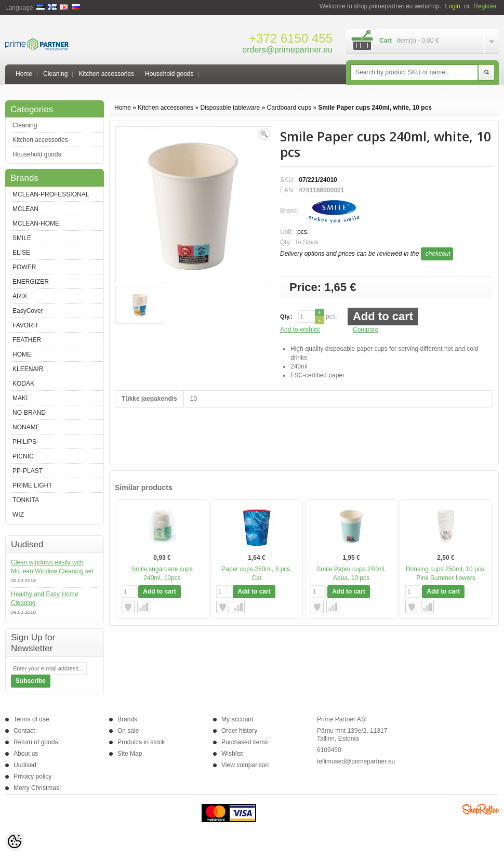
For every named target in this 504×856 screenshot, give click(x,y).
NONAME (26, 427)
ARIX (20, 296)
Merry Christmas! (37, 788)
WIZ (18, 515)
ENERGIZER (31, 282)
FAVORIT (25, 325)
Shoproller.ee (481, 809)
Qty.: (286, 317)
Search (486, 73)
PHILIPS (24, 442)
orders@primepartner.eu (287, 50)
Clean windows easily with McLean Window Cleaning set (52, 567)
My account (237, 719)
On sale (128, 731)
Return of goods (36, 742)
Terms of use (31, 719)
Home (24, 74)
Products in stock (141, 742)
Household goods (169, 74)
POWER (24, 267)
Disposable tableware (230, 108)
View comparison (245, 765)
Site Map (130, 754)
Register (485, 6)
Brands (127, 719)
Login (453, 6)
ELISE (21, 253)
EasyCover (28, 311)
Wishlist (232, 754)
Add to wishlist (300, 330)
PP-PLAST (28, 471)
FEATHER (27, 340)
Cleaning (55, 74)
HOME (22, 354)
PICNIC (23, 456)
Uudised (25, 765)
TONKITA (26, 500)
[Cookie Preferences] (15, 841)
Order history (239, 731)
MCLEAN (25, 209)
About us (26, 754)
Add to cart (383, 316)
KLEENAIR (28, 369)
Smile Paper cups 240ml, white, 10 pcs (375, 108)
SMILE (22, 238)
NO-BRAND (29, 413)
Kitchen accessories (106, 74)
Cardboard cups (289, 108)
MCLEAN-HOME (36, 223)
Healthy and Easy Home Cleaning (44, 598)
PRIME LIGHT (32, 485)
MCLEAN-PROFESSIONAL (51, 194)
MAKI (20, 398)
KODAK (23, 384)
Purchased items (244, 742)
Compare (366, 330)
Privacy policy (32, 776)
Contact (24, 731)
